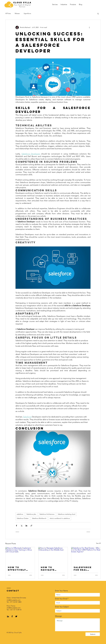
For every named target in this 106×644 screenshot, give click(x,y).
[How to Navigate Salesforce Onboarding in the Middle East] (53, 555)
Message (58, 616)
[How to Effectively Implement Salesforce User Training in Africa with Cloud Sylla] (20, 555)
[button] (98, 14)
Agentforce (27, 13)
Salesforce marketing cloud (67, 514)
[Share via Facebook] (16, 526)
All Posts (8, 13)
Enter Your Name (61, 591)
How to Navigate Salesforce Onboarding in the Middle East (52, 569)
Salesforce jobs (31, 514)
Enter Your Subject (62, 607)
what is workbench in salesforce (60, 518)
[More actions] (89, 27)
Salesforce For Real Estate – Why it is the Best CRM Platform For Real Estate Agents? (86, 569)
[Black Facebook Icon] (12, 616)
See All (98, 543)
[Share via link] (31, 526)
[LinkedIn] (8, 616)
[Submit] (93, 634)
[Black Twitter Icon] (16, 616)
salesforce (20, 514)
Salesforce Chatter (23, 518)
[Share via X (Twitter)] (21, 526)
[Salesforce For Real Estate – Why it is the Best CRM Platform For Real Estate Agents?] (86, 555)
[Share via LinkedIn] (26, 526)
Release (17, 13)
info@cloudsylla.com (14, 600)
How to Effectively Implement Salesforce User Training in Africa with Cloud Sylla (19, 569)
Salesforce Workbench (39, 518)
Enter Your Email (61, 599)
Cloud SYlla (22, 3)
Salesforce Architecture (47, 514)
